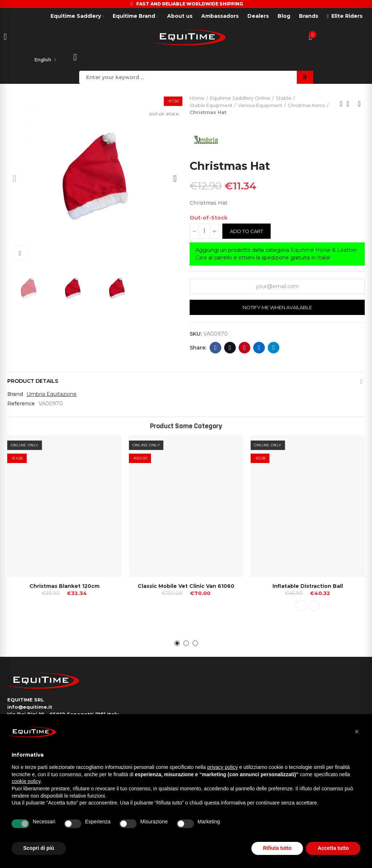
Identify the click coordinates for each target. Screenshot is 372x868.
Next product (359, 105)
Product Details (33, 382)
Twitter (230, 349)
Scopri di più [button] (39, 848)
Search (305, 79)
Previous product (341, 105)
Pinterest (245, 349)
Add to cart (246, 233)
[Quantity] (204, 233)
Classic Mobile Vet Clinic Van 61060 (186, 587)
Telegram (274, 349)
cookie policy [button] (26, 781)
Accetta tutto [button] (333, 848)
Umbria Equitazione (52, 396)
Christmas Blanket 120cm (64, 587)
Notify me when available (277, 309)
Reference (21, 405)
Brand (15, 396)
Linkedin (259, 349)
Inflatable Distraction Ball (308, 587)
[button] (15, 180)
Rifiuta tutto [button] (277, 848)
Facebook (216, 349)
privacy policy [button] (223, 767)
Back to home (350, 105)
